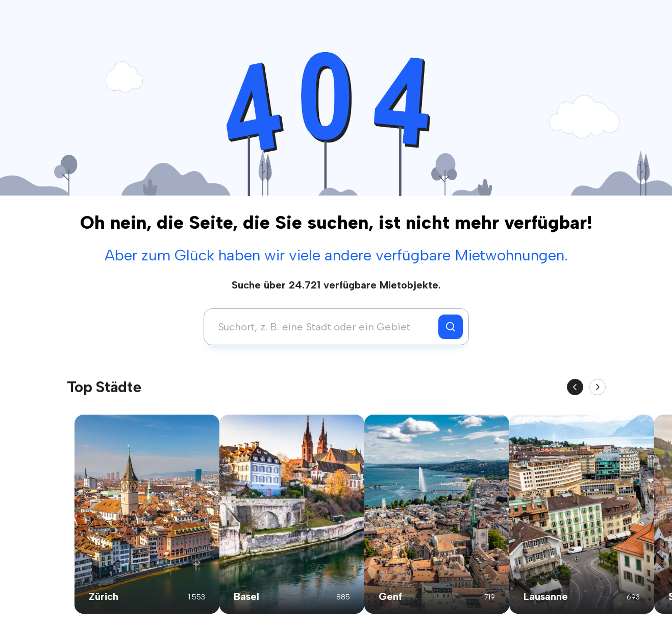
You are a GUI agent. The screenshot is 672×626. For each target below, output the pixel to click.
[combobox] (324, 327)
